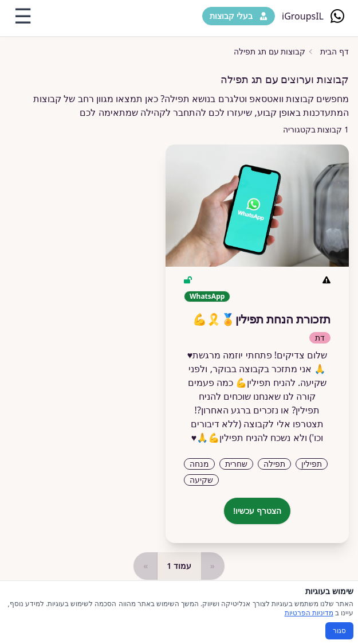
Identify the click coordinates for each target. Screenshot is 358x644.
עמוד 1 (179, 566)
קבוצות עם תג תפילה (270, 51)
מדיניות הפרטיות (309, 613)
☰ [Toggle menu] (23, 16)
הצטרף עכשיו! (257, 511)
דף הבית (335, 51)
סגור (339, 631)
